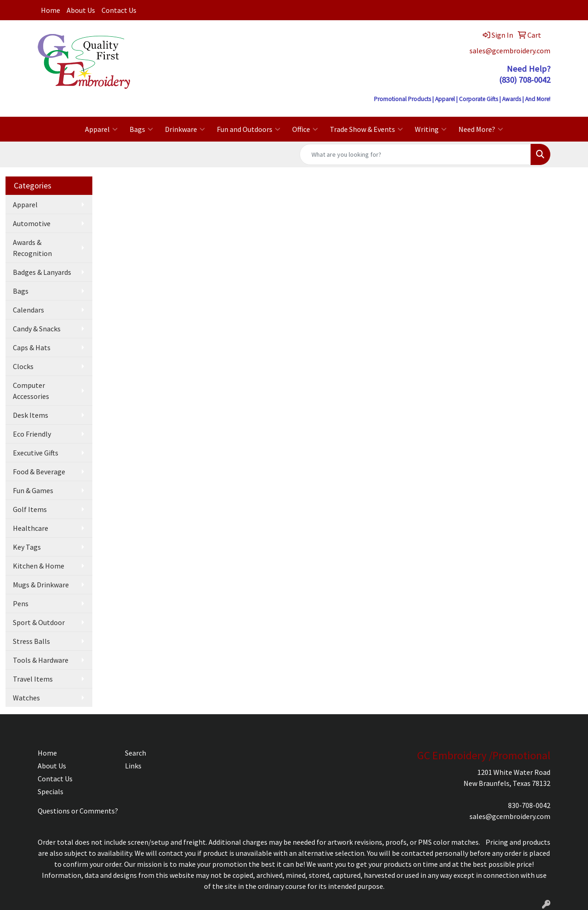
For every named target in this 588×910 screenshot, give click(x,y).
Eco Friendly (32, 434)
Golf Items (30, 509)
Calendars (28, 310)
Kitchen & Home (39, 566)
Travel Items (33, 679)
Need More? (481, 129)
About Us (81, 10)
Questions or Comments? (78, 811)
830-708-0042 (529, 805)
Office (305, 129)
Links (133, 766)
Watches (26, 698)
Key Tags (27, 547)
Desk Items (31, 415)
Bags (141, 129)
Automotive (32, 223)
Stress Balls (31, 641)
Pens (21, 603)
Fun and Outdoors (249, 129)
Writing (431, 129)
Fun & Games (33, 490)
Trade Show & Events (366, 129)
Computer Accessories (31, 391)
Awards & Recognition (32, 248)
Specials (51, 791)
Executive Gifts (36, 453)
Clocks (23, 366)
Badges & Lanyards (42, 272)
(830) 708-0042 (525, 80)
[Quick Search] (415, 154)
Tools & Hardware (41, 660)
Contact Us (119, 10)
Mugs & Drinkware (41, 585)
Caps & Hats (32, 347)
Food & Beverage (39, 472)
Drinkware (185, 129)
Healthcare (31, 528)
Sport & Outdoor (39, 622)
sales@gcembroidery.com (510, 51)
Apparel (101, 129)
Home (51, 10)
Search (136, 753)
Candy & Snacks (37, 329)
